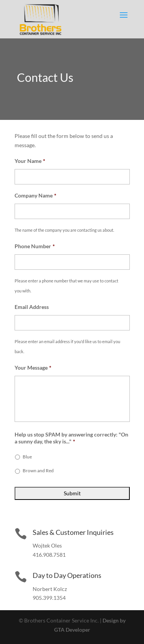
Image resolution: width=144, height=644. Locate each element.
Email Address (32, 307)
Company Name (36, 195)
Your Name (30, 161)
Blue (27, 457)
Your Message (33, 368)
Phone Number (35, 246)
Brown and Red (38, 471)
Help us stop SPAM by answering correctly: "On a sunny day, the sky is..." (71, 438)
